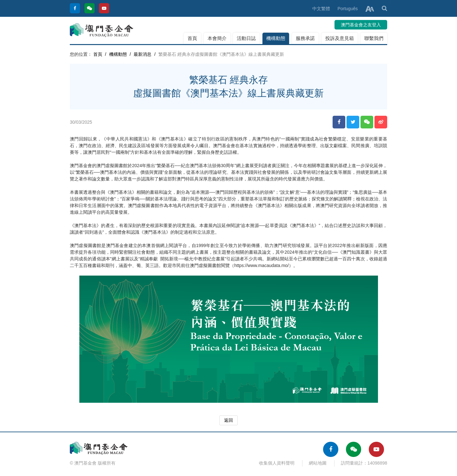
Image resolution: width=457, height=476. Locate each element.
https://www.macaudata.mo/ (262, 265)
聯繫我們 (374, 38)
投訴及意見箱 (340, 38)
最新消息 (142, 54)
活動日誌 (246, 38)
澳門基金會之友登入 (361, 25)
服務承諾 (305, 38)
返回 (228, 420)
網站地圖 (318, 463)
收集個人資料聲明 (277, 463)
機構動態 (276, 38)
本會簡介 (217, 38)
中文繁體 (321, 9)
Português (348, 9)
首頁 (192, 38)
